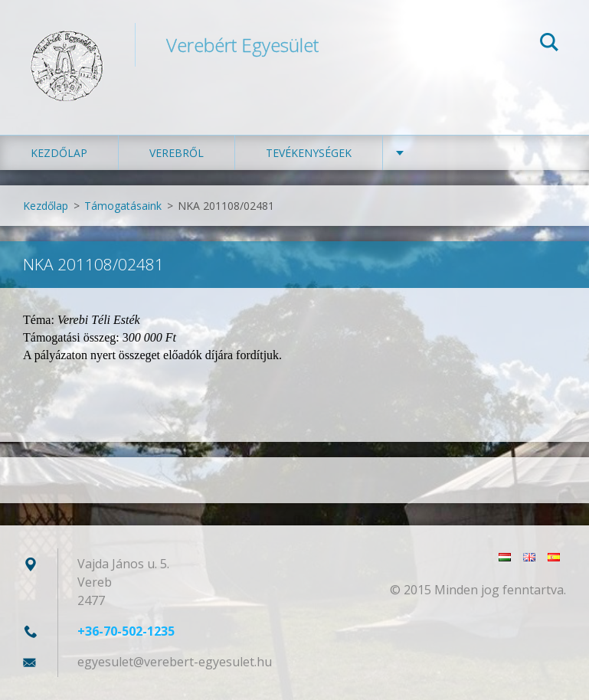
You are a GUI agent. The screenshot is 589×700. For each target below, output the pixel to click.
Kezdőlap (59, 153)
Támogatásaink (123, 206)
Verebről (177, 153)
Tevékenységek (309, 153)
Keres (549, 44)
